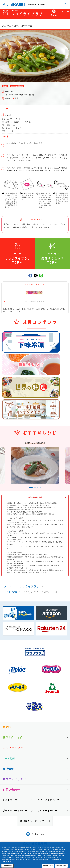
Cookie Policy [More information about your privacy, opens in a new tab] (7, 866)
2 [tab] (36, 489)
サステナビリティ (14, 781)
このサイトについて (49, 802)
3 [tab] (39, 489)
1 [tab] (30, 489)
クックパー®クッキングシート (35, 302)
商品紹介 (8, 729)
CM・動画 (9, 760)
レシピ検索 (10, 594)
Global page (38, 836)
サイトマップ (10, 802)
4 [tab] (42, 489)
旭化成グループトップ (32, 823)
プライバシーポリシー (15, 812)
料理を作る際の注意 (35, 499)
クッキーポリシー (47, 812)
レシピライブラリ (28, 588)
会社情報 (8, 771)
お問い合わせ (11, 792)
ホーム (8, 588)
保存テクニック (13, 739)
